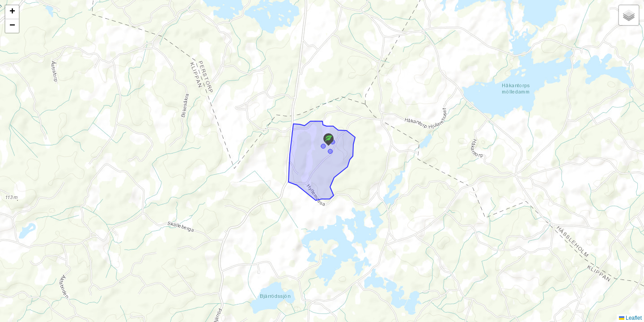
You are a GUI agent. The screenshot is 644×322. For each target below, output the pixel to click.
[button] (328, 140)
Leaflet (630, 318)
